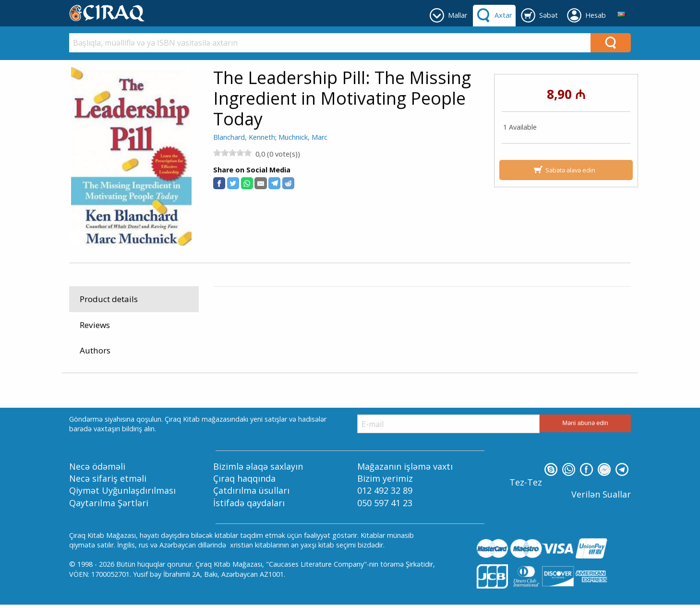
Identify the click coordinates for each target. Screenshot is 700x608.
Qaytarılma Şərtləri (109, 506)
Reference (295, 347)
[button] (219, 183)
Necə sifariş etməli (108, 482)
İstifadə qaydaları (249, 506)
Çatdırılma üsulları (251, 494)
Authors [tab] (95, 350)
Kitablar (259, 347)
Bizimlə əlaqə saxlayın (258, 470)
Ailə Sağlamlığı (340, 347)
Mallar (229, 347)
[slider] (232, 153)
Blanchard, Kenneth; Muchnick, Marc (270, 137)
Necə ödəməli (97, 470)
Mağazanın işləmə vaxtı (405, 470)
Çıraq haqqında (244, 482)
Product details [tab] (109, 299)
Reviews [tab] (95, 325)
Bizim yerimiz (385, 482)
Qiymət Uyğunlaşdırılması (122, 494)
